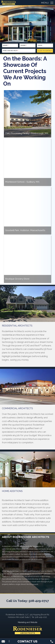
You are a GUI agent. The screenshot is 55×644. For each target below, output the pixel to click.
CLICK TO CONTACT (45, 51)
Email (40, 45)
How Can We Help (10, 51)
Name (6, 45)
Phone (23, 45)
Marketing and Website (28, 622)
